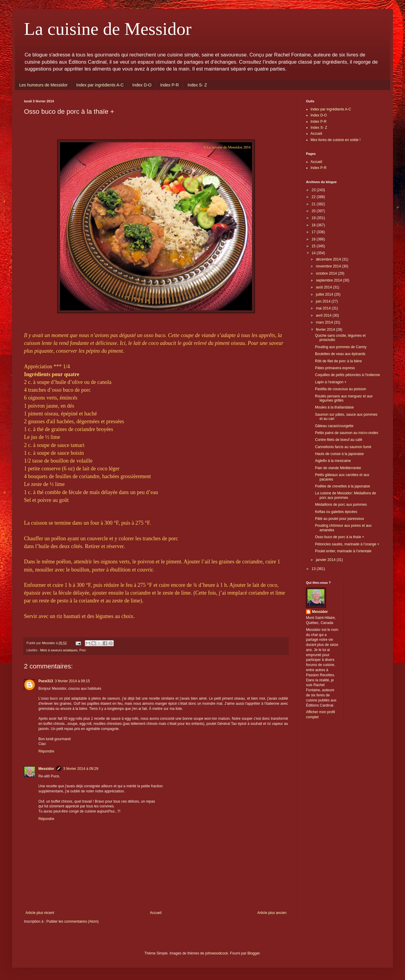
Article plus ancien (272, 913)
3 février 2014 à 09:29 (81, 769)
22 (314, 197)
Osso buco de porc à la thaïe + (340, 537)
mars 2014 (325, 322)
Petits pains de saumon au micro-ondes (347, 433)
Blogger (254, 953)
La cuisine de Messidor (108, 29)
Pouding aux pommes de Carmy (341, 347)
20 (314, 211)
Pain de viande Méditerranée (338, 468)
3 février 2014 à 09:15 (72, 681)
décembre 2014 (329, 259)
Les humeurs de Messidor (43, 85)
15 (314, 246)
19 (314, 218)
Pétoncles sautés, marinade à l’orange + (347, 544)
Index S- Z (197, 85)
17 (314, 232)
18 (314, 225)
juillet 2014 (325, 294)
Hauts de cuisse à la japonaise (339, 454)
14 (314, 253)
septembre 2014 (329, 280)
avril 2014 (324, 315)
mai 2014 (324, 308)
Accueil (156, 913)
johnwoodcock (217, 953)
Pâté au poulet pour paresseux (339, 519)
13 (314, 569)
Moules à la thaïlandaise (334, 407)
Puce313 (46, 681)
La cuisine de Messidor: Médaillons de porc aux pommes (345, 495)
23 (314, 190)
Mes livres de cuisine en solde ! (336, 140)
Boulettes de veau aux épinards (340, 354)
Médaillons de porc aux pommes (341, 505)
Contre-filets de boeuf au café (339, 440)
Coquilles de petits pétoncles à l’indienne (348, 375)
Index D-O (142, 85)
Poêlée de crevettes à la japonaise (342, 486)
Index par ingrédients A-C (100, 85)
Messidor (46, 769)
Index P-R (169, 85)
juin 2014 (324, 301)
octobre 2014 (327, 273)
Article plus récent (40, 913)
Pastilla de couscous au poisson (341, 389)
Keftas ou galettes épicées (336, 512)
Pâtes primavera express (335, 368)
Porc (82, 650)
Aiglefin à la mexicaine (333, 461)
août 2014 (324, 287)
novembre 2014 (329, 266)
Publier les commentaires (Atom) (73, 921)
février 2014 (326, 330)
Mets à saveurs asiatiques (59, 650)
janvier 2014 (326, 560)
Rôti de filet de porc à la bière (338, 361)
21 (314, 204)
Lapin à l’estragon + (331, 382)
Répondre (46, 751)
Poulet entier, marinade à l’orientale (343, 551)
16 (314, 239)
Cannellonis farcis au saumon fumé (343, 447)
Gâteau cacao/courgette (334, 426)
